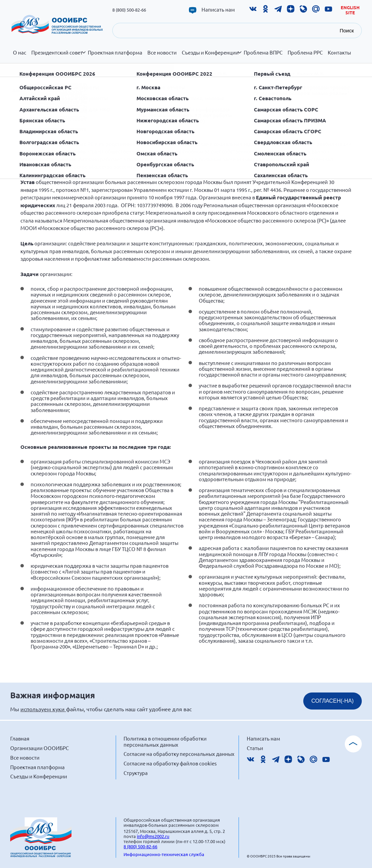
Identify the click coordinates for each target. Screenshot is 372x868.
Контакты (339, 52)
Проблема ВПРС (263, 52)
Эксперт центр (94, 70)
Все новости (162, 52)
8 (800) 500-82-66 (129, 10)
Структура (136, 773)
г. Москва (116, 90)
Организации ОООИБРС (179, 70)
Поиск (347, 31)
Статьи (255, 748)
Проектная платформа (115, 52)
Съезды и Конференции (212, 56)
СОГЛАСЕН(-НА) (333, 701)
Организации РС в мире (43, 70)
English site (350, 10)
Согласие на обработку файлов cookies (170, 763)
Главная (20, 90)
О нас (20, 52)
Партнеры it (129, 66)
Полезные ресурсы (234, 66)
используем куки (43, 709)
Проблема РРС (305, 52)
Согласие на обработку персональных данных (179, 754)
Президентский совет (58, 56)
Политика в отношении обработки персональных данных (165, 741)
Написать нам (218, 10)
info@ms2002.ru (153, 836)
